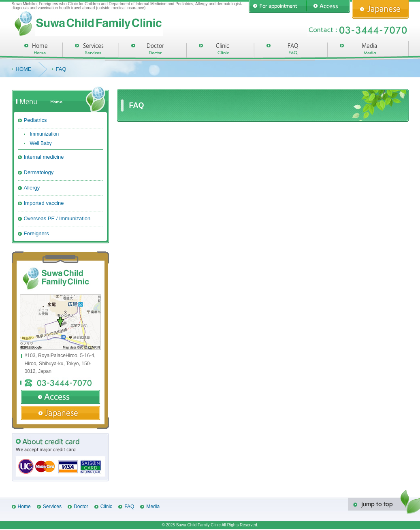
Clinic (107, 507)
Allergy (32, 188)
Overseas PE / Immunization (57, 218)
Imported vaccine (44, 203)
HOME (24, 69)
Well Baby (41, 143)
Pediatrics (35, 120)
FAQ (129, 507)
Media (153, 507)
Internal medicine (44, 157)
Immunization (45, 134)
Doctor (81, 507)
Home (24, 507)
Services (52, 507)
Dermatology (39, 172)
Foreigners (36, 233)
